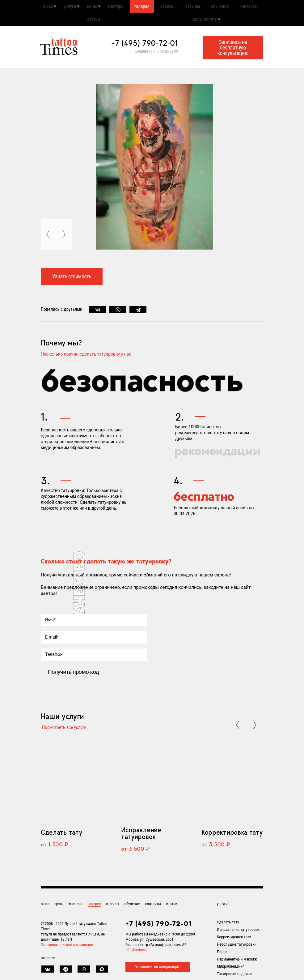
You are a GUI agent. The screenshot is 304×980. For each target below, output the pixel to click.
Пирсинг (224, 957)
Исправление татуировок (141, 838)
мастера (115, 7)
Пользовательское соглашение (67, 950)
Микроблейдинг (230, 971)
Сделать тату (61, 837)
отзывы (192, 7)
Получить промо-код (73, 675)
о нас (47, 7)
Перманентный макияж (237, 964)
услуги (69, 7)
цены (91, 7)
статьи (93, 22)
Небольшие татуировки (237, 949)
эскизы (167, 7)
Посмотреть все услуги (63, 731)
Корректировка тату (232, 837)
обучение (220, 7)
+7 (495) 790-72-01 (145, 46)
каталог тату (205, 22)
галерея (141, 7)
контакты (249, 7)
